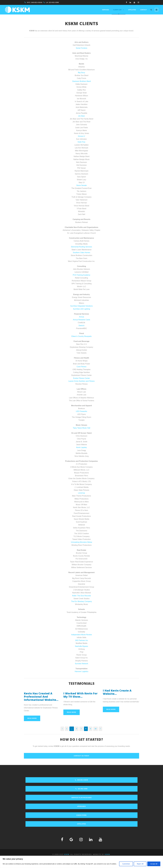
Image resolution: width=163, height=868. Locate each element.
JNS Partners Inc (82, 640)
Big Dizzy (82, 73)
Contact (144, 10)
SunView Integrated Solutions (81, 306)
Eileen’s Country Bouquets (81, 336)
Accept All (154, 864)
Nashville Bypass (81, 646)
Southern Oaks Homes (81, 253)
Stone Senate (82, 185)
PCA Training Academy (81, 275)
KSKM (67, 854)
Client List (117, 10)
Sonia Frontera (81, 48)
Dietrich (81, 326)
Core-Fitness (81, 367)
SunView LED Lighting (82, 309)
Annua (81, 317)
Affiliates (132, 10)
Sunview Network (81, 664)
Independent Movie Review (81, 635)
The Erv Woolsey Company (81, 601)
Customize (126, 864)
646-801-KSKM (37, 2)
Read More (32, 718)
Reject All (140, 864)
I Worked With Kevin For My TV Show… (80, 695)
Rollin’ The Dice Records (81, 596)
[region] (81, 862)
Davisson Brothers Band (82, 81)
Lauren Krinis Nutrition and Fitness (81, 381)
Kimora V (81, 136)
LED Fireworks (82, 411)
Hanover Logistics (81, 671)
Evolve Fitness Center (82, 378)
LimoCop (81, 493)
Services (106, 10)
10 (96, 729)
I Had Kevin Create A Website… (117, 692)
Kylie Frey (81, 142)
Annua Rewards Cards (82, 320)
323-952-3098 (54, 2)
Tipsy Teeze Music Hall (82, 428)
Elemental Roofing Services (82, 247)
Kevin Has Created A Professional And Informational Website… (41, 697)
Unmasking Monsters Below (81, 542)
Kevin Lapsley (81, 447)
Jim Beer (81, 116)
